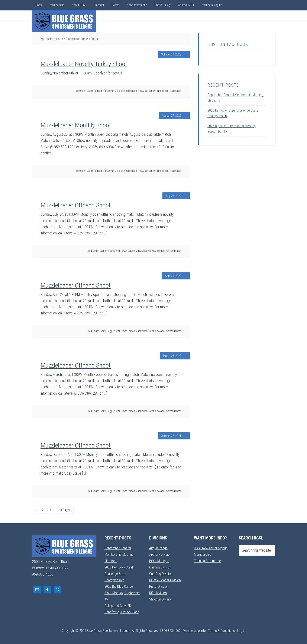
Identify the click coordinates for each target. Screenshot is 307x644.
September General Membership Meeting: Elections (120, 554)
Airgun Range (159, 547)
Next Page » (64, 510)
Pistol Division (159, 585)
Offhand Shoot (161, 91)
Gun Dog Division (161, 572)
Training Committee (208, 560)
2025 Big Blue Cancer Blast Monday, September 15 (120, 591)
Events (90, 91)
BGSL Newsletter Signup (212, 547)
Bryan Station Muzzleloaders (123, 91)
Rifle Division (158, 591)
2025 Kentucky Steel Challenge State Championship (120, 572)
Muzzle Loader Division (166, 579)
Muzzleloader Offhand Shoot (76, 205)
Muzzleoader (145, 91)
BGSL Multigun (160, 560)
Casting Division (161, 566)
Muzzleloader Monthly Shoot (76, 125)
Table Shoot (175, 91)
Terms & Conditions (222, 628)
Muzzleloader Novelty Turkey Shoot (84, 64)
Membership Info (194, 628)
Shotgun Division (161, 597)
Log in (241, 628)
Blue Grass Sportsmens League (64, 21)
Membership (203, 554)
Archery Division (161, 554)
